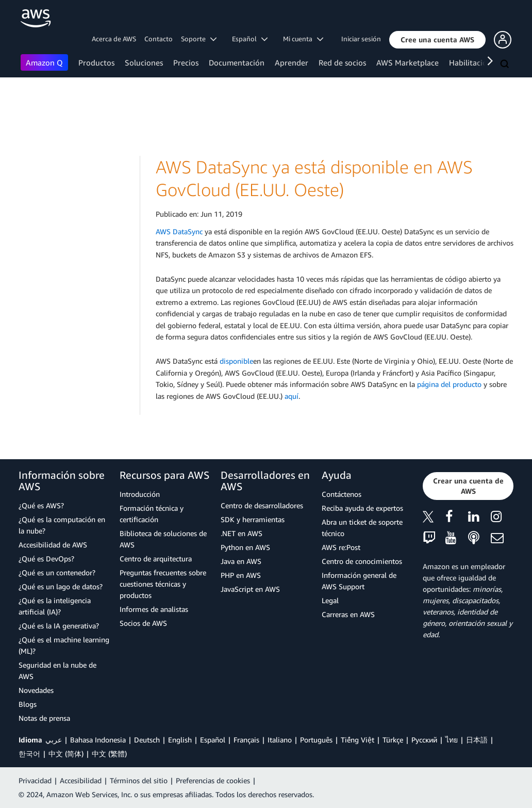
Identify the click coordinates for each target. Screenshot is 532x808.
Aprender (292, 62)
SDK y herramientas (253, 519)
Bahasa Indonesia (98, 740)
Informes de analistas (154, 609)
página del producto (449, 384)
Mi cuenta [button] (303, 39)
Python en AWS (245, 547)
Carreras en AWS (348, 614)
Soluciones (144, 62)
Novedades (36, 690)
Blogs (28, 704)
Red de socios (342, 62)
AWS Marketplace (408, 62)
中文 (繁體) (109, 754)
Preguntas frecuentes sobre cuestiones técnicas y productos (163, 584)
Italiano (280, 740)
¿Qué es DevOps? (46, 559)
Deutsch (147, 740)
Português (316, 740)
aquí (292, 396)
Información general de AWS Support (359, 581)
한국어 (29, 754)
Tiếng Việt (358, 740)
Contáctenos (342, 494)
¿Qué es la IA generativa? (59, 626)
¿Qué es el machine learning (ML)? (64, 645)
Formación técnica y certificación (152, 514)
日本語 (477, 740)
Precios (186, 62)
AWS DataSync (179, 231)
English (180, 740)
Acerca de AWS (114, 39)
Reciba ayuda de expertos (362, 508)
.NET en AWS (242, 533)
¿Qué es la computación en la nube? (62, 525)
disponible (236, 361)
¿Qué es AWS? (41, 505)
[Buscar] (506, 64)
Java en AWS (241, 561)
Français (246, 740)
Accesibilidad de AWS (53, 545)
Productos (96, 62)
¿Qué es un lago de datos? (61, 586)
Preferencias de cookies (213, 780)
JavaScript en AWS (250, 589)
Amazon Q (44, 62)
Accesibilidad (81, 780)
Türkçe (393, 740)
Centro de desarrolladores (262, 505)
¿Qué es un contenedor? (57, 572)
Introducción (140, 494)
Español (213, 740)
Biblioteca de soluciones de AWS (163, 539)
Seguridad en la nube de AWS (57, 670)
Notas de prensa (44, 718)
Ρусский (424, 740)
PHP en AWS (241, 575)
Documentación (237, 62)
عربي (54, 740)
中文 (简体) (66, 754)
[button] (437, 40)
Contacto (159, 39)
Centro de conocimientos (362, 561)
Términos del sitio (139, 780)
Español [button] (250, 39)
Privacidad (35, 780)
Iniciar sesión (361, 39)
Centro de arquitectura (156, 559)
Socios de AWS (143, 623)
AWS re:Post (341, 547)
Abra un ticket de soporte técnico (362, 528)
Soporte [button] (199, 39)
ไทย (452, 740)
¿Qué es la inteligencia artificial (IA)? (55, 606)
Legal (330, 600)
